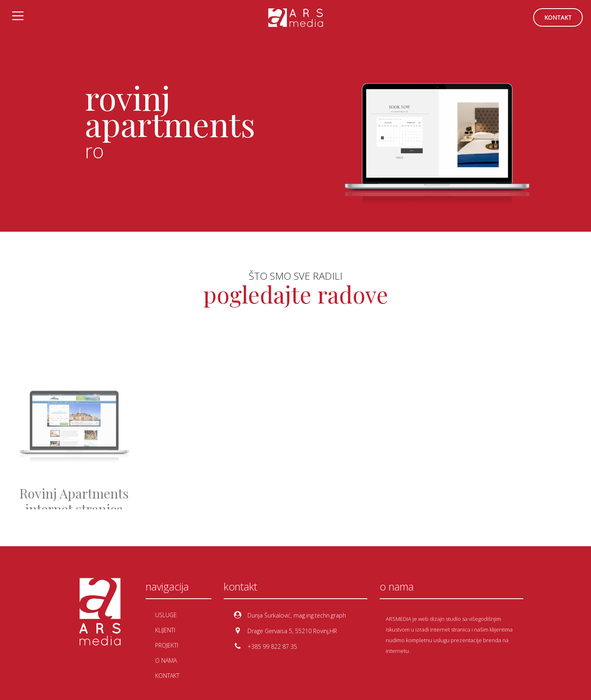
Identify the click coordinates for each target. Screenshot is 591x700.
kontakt (558, 17)
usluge (166, 615)
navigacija (167, 586)
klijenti (165, 630)
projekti (167, 645)
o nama (166, 660)
